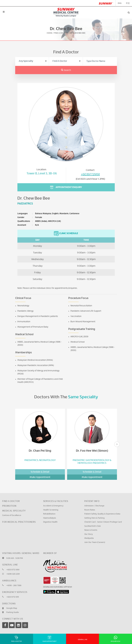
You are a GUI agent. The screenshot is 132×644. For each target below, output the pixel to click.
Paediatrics (25, 204)
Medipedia (89, 538)
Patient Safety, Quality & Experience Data (102, 514)
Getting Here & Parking (94, 518)
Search (66, 70)
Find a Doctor (11, 501)
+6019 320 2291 (13, 574)
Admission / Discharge (94, 506)
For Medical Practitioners (19, 522)
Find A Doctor (61, 33)
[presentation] (117, 444)
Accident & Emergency (53, 506)
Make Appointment (40, 477)
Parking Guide (13, 612)
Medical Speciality (14, 511)
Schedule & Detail (40, 472)
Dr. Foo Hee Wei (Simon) (92, 451)
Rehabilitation (49, 514)
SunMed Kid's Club (93, 526)
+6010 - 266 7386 (14, 586)
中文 (128, 3)
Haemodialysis (50, 518)
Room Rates (90, 510)
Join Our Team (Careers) (95, 542)
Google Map (12, 608)
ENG (120, 3)
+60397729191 (90, 174)
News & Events (91, 530)
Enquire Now (116, 639)
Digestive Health (50, 522)
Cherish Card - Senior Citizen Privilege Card (103, 522)
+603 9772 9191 (13, 570)
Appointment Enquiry (66, 187)
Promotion (9, 506)
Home (49, 33)
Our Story (89, 534)
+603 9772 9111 (13, 597)
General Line (83, 640)
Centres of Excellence (12, 515)
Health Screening (51, 510)
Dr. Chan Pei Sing (40, 451)
